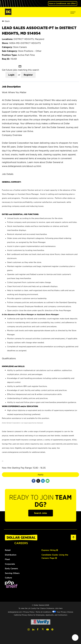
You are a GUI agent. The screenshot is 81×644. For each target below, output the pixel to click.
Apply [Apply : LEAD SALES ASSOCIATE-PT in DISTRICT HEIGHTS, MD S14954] (41, 474)
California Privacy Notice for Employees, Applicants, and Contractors (41, 615)
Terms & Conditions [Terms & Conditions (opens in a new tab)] (43, 612)
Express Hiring (50, 550)
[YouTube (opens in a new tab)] (48, 629)
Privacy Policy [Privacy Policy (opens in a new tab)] (29, 612)
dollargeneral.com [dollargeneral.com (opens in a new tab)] (15, 612)
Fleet (7, 559)
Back (6, 21)
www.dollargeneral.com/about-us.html (22, 166)
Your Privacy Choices (63, 612)
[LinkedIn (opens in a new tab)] (33, 629)
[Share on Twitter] (38, 481)
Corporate (10, 564)
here (61, 608)
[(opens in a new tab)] (11, 587)
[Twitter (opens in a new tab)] (43, 629)
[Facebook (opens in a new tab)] (38, 629)
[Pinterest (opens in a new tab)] (52, 629)
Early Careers (11, 568)
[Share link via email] (48, 481)
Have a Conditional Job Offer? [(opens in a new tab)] (63, 3)
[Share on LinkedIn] (43, 481)
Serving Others (12, 573)
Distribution (11, 555)
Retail (8, 550)
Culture (8, 578)
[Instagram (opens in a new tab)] (29, 629)
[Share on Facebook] (34, 481)
